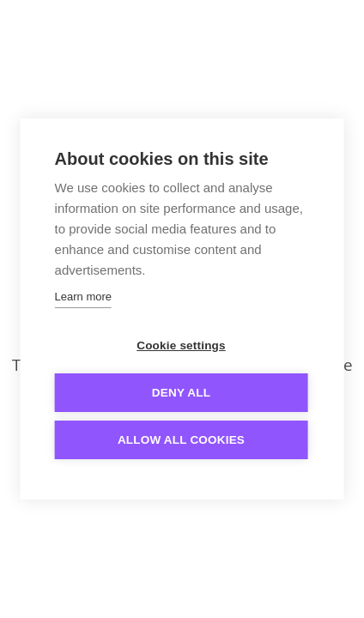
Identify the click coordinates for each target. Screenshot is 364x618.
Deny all (181, 393)
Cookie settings (181, 345)
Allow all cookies (181, 440)
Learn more (83, 297)
